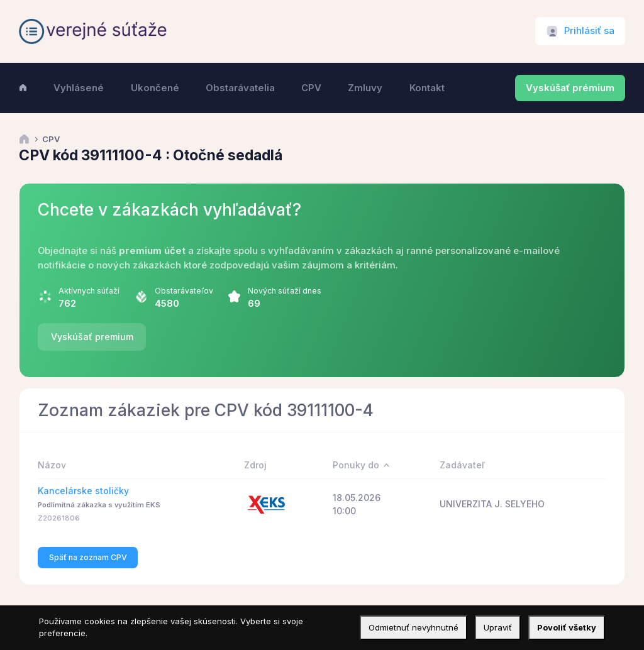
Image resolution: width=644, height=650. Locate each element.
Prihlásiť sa (589, 31)
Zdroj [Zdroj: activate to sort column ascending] (255, 465)
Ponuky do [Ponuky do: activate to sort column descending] (356, 465)
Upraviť (498, 627)
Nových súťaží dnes (285, 291)
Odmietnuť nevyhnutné (414, 627)
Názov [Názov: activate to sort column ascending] (52, 465)
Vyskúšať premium (92, 337)
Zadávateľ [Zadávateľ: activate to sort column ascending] (462, 465)
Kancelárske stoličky (83, 491)
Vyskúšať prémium (570, 88)
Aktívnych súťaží (89, 291)
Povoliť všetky (567, 627)
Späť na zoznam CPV (88, 557)
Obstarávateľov (184, 291)
